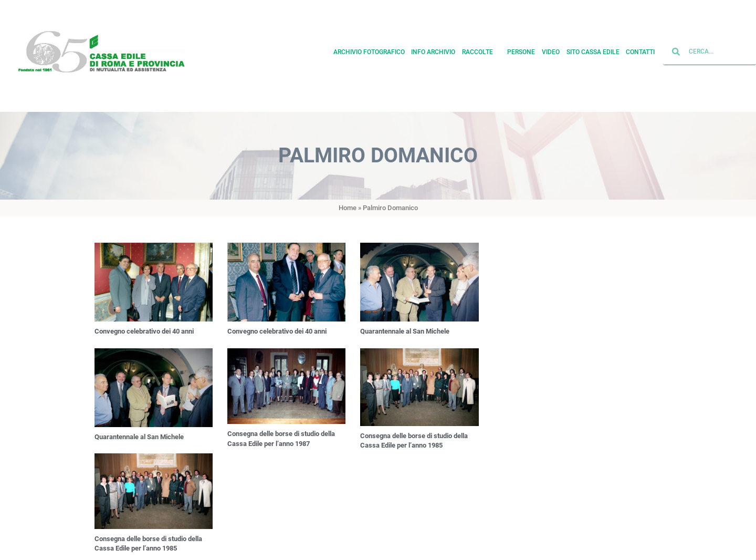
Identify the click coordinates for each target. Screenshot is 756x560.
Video (551, 49)
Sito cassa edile (593, 49)
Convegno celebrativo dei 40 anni (144, 331)
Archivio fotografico (369, 49)
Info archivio (433, 49)
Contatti (640, 49)
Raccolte (481, 49)
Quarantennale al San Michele (405, 331)
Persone (521, 49)
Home (348, 208)
